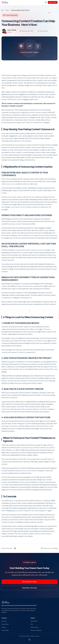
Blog (7, 10)
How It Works (5, 624)
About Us (4, 621)
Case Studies (5, 630)
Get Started (34, 621)
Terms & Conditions (36, 630)
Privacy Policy (34, 627)
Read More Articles (30, 588)
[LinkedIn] (29, 639)
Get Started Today (29, 582)
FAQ (32, 624)
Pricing (3, 627)
